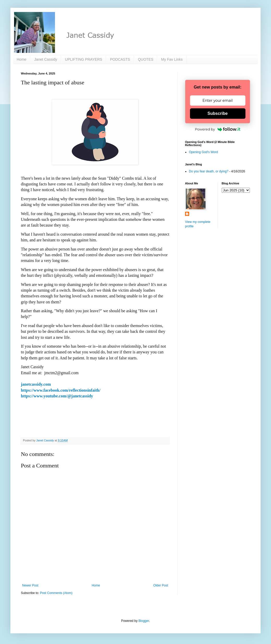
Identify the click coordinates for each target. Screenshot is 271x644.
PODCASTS (120, 59)
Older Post (161, 585)
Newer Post (30, 585)
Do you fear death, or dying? (209, 171)
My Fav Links (172, 59)
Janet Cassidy (46, 59)
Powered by (218, 129)
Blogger (144, 621)
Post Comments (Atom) (56, 593)
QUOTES (146, 59)
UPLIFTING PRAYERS (84, 59)
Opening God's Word (203, 152)
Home (21, 59)
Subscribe (217, 113)
